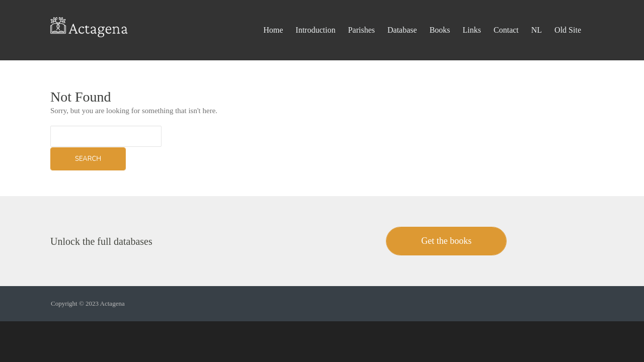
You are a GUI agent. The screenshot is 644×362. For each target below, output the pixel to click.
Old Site (568, 17)
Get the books (446, 241)
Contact (506, 17)
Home (273, 17)
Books (440, 17)
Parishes (361, 17)
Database (402, 17)
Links (472, 17)
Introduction (316, 17)
